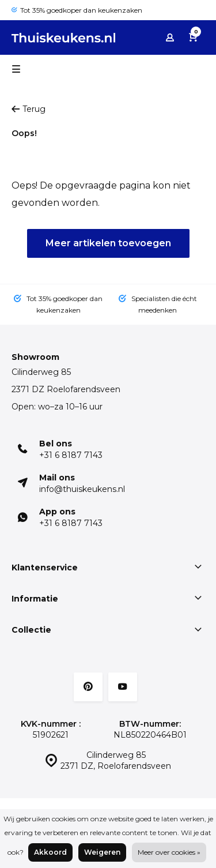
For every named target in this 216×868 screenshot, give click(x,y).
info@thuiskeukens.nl (82, 489)
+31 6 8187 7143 (71, 455)
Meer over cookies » (169, 852)
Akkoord (50, 852)
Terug (29, 109)
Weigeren (102, 852)
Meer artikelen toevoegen (108, 243)
